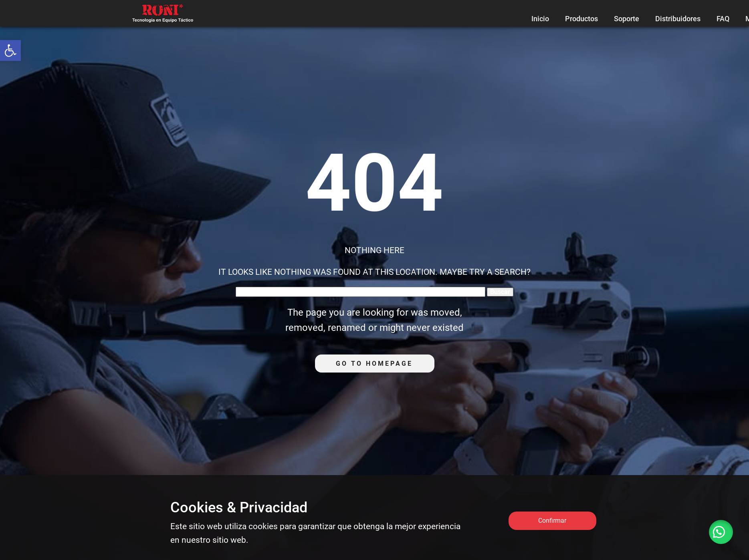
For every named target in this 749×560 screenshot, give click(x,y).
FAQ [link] (723, 19)
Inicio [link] (540, 19)
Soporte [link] (627, 19)
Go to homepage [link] (374, 364)
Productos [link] (581, 19)
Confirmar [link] (552, 521)
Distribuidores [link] (678, 19)
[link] (10, 50)
